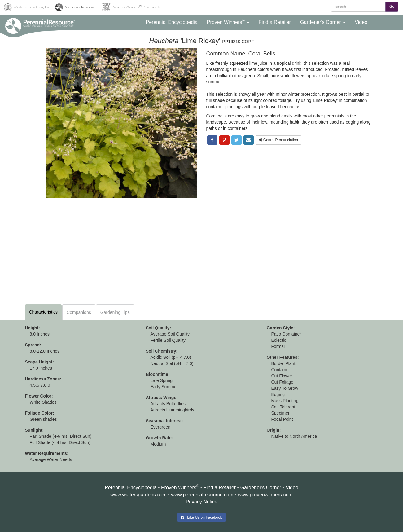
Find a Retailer (220, 488)
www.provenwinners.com (265, 495)
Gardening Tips (115, 312)
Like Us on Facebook (201, 517)
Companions (79, 312)
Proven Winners (179, 488)
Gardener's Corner (261, 488)
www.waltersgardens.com (138, 495)
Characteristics (44, 312)
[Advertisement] (202, 251)
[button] (172, 22)
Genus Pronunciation (278, 140)
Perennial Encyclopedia (131, 488)
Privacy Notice (201, 502)
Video (292, 488)
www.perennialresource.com (202, 495)
